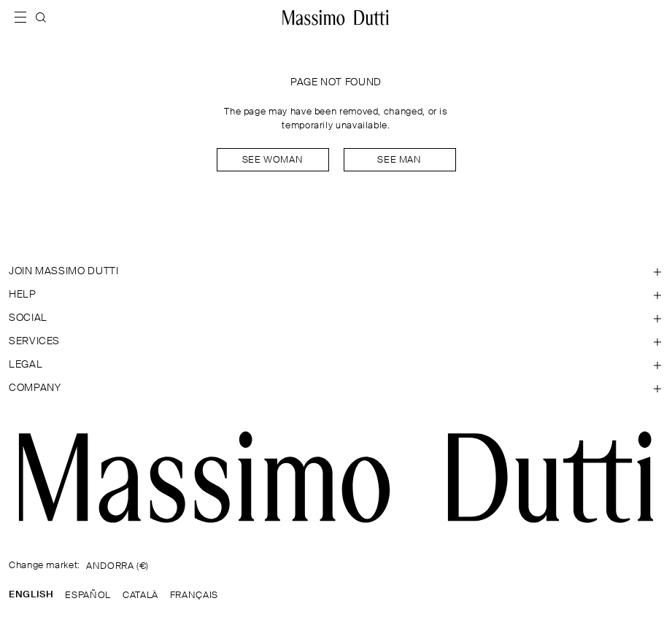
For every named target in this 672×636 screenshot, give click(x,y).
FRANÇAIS (194, 596)
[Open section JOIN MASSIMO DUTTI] (336, 271)
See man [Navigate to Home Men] (399, 160)
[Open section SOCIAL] (336, 318)
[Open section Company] (336, 388)
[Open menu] (25, 18)
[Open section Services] (336, 341)
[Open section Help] (336, 295)
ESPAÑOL (88, 596)
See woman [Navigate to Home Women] (273, 160)
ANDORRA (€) (117, 566)
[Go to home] (336, 18)
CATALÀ (140, 596)
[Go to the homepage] (336, 477)
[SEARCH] (41, 18)
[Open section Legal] (336, 365)
